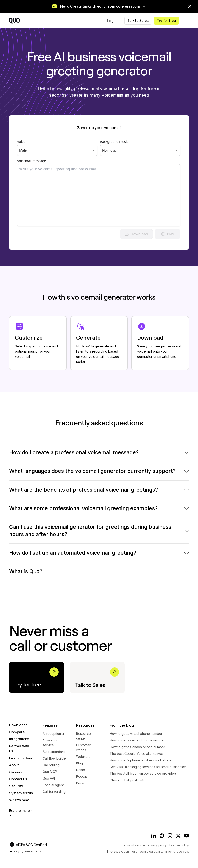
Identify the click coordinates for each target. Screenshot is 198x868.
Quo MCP (50, 772)
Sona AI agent (53, 785)
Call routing (51, 765)
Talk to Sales (138, 21)
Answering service (51, 743)
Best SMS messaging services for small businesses (148, 767)
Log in (112, 21)
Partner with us (19, 749)
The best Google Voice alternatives (137, 754)
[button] (189, 21)
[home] (14, 21)
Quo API (49, 778)
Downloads (18, 725)
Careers (16, 772)
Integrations (19, 739)
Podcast (82, 776)
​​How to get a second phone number (137, 740)
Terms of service (133, 845)
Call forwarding (54, 792)
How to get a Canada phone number (137, 747)
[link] (99, 6)
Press (80, 783)
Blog (80, 763)
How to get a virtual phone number (136, 734)
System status (21, 793)
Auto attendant (54, 752)
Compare (17, 732)
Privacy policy (157, 845)
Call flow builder (55, 758)
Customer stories (83, 747)
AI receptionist (53, 734)
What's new (19, 800)
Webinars (83, 756)
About (14, 765)
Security (16, 786)
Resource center (83, 736)
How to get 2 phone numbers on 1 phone (141, 760)
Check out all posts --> (127, 780)
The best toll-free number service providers (143, 773)
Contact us (18, 779)
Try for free (166, 21)
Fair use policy (179, 845)
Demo (81, 770)
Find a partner (21, 758)
